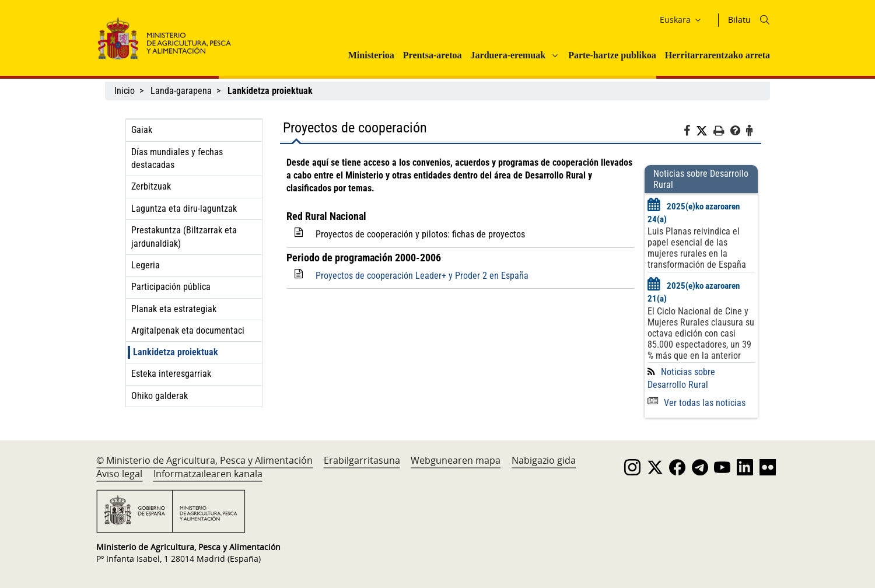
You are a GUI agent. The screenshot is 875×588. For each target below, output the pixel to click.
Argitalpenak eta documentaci (188, 330)
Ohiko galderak (160, 396)
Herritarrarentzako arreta (717, 55)
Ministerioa (371, 55)
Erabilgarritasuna (362, 460)
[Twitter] (705, 131)
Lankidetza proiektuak (176, 352)
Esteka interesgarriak (171, 374)
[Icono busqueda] (765, 20)
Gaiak (142, 130)
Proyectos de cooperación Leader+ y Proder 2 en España (422, 276)
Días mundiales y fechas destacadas (177, 158)
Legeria (146, 265)
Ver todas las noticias (696, 403)
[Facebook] (690, 132)
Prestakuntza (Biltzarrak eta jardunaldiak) (184, 237)
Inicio (125, 91)
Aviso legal (119, 474)
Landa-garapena (181, 91)
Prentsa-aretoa (433, 55)
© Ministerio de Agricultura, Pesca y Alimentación (204, 460)
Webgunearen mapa (456, 460)
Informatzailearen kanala (208, 474)
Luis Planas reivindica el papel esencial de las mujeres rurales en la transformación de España (697, 248)
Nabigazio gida (544, 460)
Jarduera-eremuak (508, 55)
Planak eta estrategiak (174, 309)
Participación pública (171, 287)
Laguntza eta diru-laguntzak (184, 209)
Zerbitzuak (151, 186)
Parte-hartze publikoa (612, 55)
